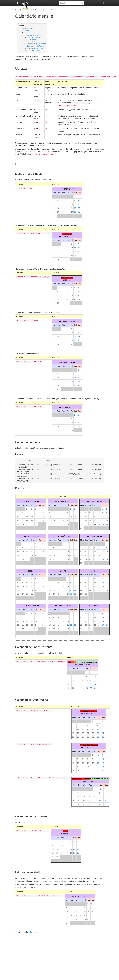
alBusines (86, 778)
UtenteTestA (82, 661)
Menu (91, 3)
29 (75, 211)
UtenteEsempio (67, 277)
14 (72, 203)
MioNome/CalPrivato (89, 710)
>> (73, 188)
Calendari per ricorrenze (35, 48)
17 (54, 207)
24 (54, 211)
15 (75, 203)
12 (63, 203)
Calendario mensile (27, 29)
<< (60, 188)
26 (63, 211)
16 (79, 203)
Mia (69, 661)
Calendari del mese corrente (37, 44)
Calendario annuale (34, 37)
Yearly (66, 830)
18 (58, 207)
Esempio (27, 33)
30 (79, 211)
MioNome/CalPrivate (100, 778)
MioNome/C (77, 778)
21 (72, 207)
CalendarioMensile (50, 10)
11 (58, 203)
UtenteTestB (92, 661)
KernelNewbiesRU (22, 10)
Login (100, 3)
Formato (33, 40)
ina (75, 661)
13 (67, 203)
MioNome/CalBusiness (89, 744)
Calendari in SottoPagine (35, 46)
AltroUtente (67, 233)
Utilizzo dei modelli (33, 50)
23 (79, 207)
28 (72, 211)
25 (58, 211)
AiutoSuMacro (36, 10)
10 (54, 203)
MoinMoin (61, 56)
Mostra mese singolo (34, 35)
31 (54, 215)
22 (75, 207)
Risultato (33, 42)
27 (67, 211)
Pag (72, 661)
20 (67, 207)
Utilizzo (26, 31)
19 (63, 207)
